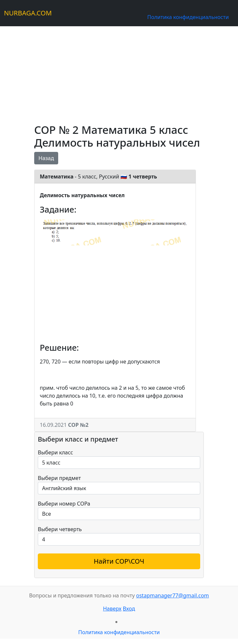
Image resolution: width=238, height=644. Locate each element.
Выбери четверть (60, 529)
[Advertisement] (119, 72)
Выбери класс (55, 452)
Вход (129, 609)
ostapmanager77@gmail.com (173, 595)
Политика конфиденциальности (188, 17)
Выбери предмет (59, 478)
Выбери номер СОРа (64, 504)
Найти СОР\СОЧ (119, 561)
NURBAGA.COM (28, 13)
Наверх (112, 609)
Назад (46, 158)
